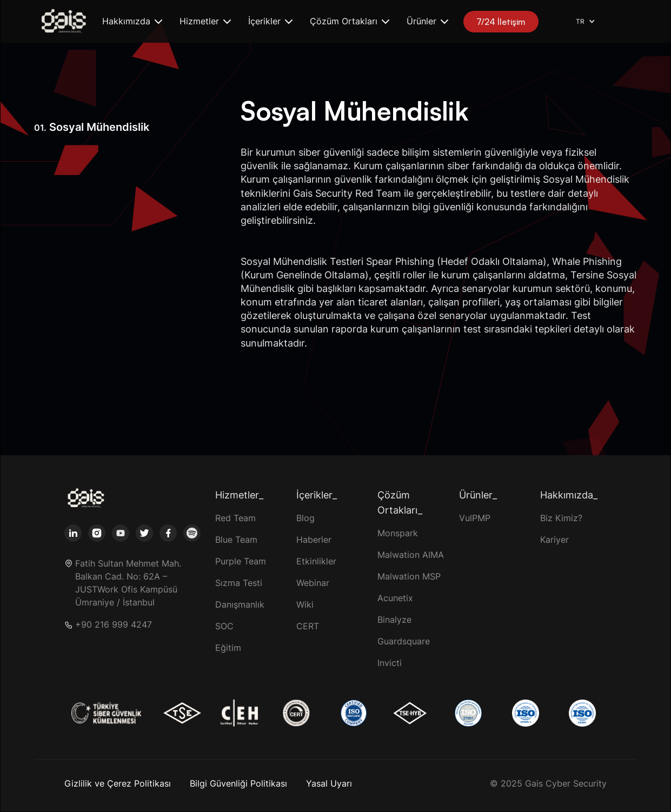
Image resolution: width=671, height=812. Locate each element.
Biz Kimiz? (561, 518)
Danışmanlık (240, 604)
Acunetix (395, 598)
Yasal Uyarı (329, 783)
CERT (308, 626)
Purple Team (241, 561)
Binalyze (394, 620)
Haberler (314, 540)
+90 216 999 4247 (114, 625)
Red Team (235, 518)
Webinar (313, 583)
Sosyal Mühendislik (92, 127)
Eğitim (228, 648)
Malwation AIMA (411, 555)
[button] (132, 21)
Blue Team (236, 540)
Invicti (390, 663)
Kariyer (554, 540)
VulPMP (475, 518)
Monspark (398, 533)
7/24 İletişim (501, 22)
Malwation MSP (409, 576)
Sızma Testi (239, 583)
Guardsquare (404, 641)
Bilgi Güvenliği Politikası (238, 783)
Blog (305, 518)
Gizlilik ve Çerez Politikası (118, 783)
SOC (224, 626)
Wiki (305, 604)
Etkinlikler (316, 561)
